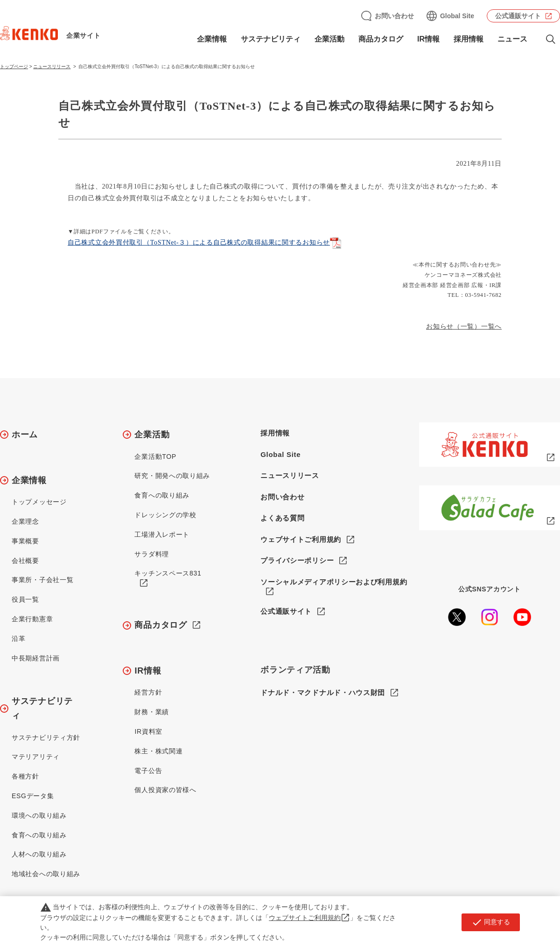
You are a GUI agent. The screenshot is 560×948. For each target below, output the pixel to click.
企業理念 (25, 521)
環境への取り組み (39, 815)
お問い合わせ (394, 16)
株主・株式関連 (158, 751)
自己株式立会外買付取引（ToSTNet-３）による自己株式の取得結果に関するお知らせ (199, 242)
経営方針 (148, 692)
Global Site (457, 16)
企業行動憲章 (32, 619)
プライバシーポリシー (297, 560)
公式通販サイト (518, 16)
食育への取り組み (39, 835)
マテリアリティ (36, 757)
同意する (491, 922)
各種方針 (25, 776)
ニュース (512, 39)
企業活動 (329, 39)
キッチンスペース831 (168, 573)
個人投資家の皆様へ (165, 790)
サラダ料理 (152, 554)
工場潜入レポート (162, 534)
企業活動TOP (155, 456)
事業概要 (25, 541)
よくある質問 (282, 518)
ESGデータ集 (33, 796)
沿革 (18, 639)
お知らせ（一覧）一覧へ (464, 327)
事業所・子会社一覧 (42, 580)
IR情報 (428, 39)
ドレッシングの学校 (165, 515)
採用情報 (469, 39)
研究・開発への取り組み (172, 476)
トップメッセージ (39, 502)
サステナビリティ (271, 39)
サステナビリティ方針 (46, 737)
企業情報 (212, 39)
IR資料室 (148, 731)
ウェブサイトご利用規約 (301, 539)
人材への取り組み (39, 854)
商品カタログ (381, 39)
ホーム (25, 435)
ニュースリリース (52, 67)
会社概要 (25, 561)
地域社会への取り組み (46, 874)
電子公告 (148, 771)
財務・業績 (152, 712)
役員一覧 (25, 599)
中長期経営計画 (36, 658)
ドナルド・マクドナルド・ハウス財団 (323, 692)
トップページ (14, 67)
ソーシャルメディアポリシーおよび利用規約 (334, 582)
